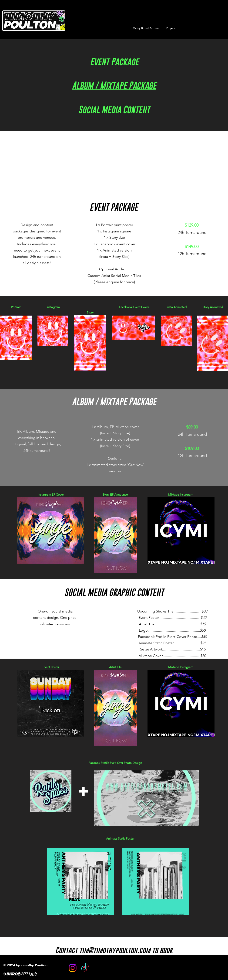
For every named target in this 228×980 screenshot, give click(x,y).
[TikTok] (85, 968)
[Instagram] (73, 968)
